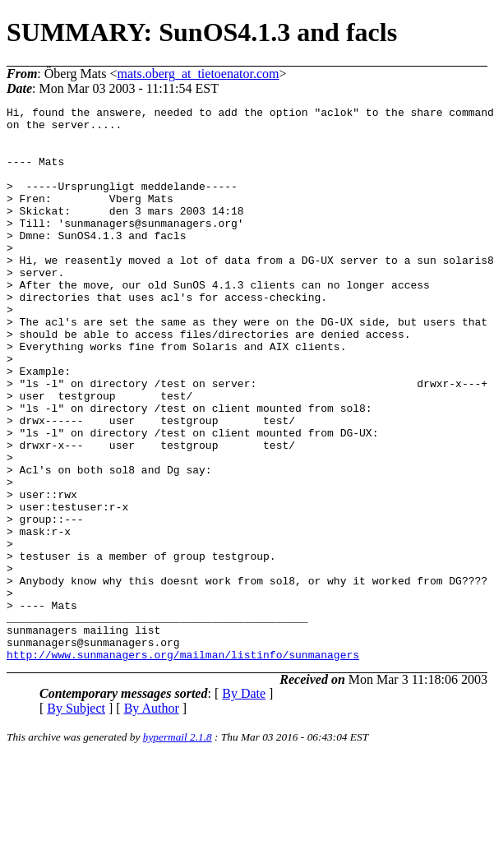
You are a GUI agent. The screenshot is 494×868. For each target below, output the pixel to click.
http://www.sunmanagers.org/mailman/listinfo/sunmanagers (183, 765)
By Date (244, 804)
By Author (152, 819)
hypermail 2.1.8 (178, 848)
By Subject (76, 819)
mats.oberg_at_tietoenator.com (199, 74)
